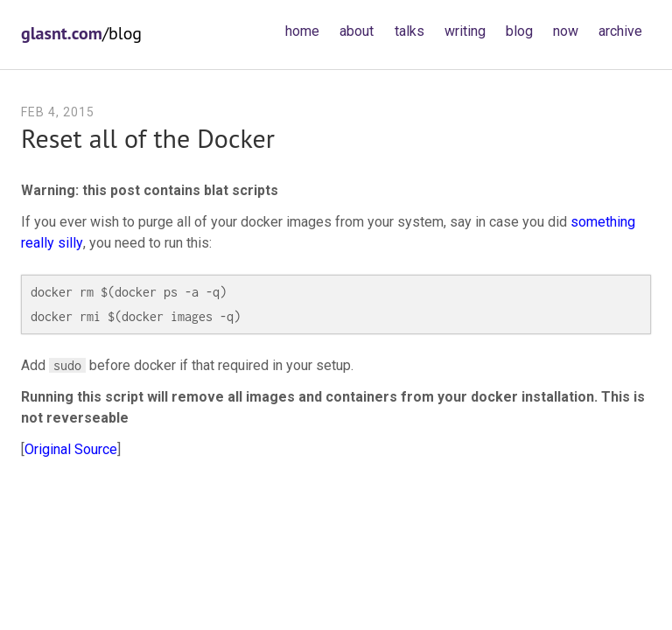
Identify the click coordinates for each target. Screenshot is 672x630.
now (566, 31)
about (357, 31)
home (302, 31)
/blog (81, 33)
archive (620, 31)
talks (409, 31)
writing (465, 31)
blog (519, 31)
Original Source (71, 449)
